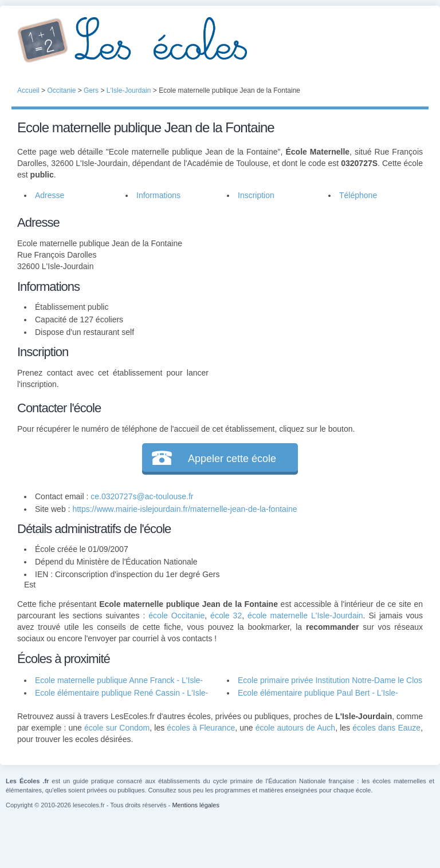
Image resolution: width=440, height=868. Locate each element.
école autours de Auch (295, 728)
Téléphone (358, 195)
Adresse (50, 195)
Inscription (256, 195)
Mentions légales (196, 805)
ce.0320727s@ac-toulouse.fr (142, 496)
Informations (158, 195)
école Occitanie (176, 616)
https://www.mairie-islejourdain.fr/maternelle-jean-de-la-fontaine (184, 509)
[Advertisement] (316, 285)
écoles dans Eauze (386, 728)
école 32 (226, 616)
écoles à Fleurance (201, 728)
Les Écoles (220, 40)
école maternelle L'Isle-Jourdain (305, 616)
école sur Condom (117, 728)
